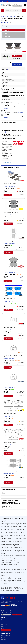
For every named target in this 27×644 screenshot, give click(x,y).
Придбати (17, 56)
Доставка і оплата (5, 621)
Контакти (19, 1)
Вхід (24, 1)
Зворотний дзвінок (17, 6)
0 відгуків (11, 23)
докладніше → (7, 109)
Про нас (3, 628)
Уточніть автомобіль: (5, 26)
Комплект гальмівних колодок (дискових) (13, 471)
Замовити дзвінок (6, 615)
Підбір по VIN (17, 615)
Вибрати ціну (8, 195)
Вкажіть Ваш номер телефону (9, 62)
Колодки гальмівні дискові (10, 184)
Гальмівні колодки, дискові (10, 241)
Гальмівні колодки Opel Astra (9, 508)
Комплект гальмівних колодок (11, 212)
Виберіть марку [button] (7, 30)
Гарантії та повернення (6, 623)
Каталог (3, 626)
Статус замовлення (6, 630)
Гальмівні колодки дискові (10, 385)
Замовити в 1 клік (17, 64)
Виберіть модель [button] (7, 33)
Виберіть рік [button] (6, 37)
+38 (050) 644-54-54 (6, 613)
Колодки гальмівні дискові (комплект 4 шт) (13, 356)
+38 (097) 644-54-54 (6, 611)
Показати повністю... (6, 163)
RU (11, 1)
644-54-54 (6, 4)
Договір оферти (4, 625)
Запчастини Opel (6, 506)
